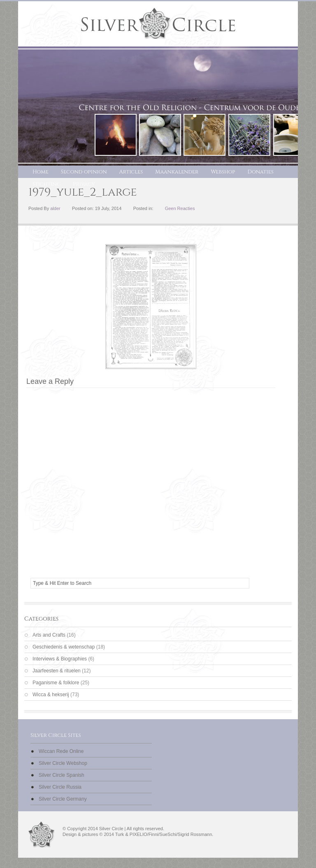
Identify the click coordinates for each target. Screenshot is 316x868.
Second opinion (84, 172)
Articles (131, 172)
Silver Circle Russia (60, 787)
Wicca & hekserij (51, 695)
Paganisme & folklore (56, 683)
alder (55, 208)
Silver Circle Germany (63, 799)
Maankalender (177, 172)
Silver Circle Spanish (62, 775)
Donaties (261, 172)
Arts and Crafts (49, 635)
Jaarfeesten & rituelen (57, 671)
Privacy (84, 184)
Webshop (223, 172)
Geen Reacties (180, 208)
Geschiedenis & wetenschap (64, 647)
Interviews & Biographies (60, 659)
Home (41, 172)
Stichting (46, 184)
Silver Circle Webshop (63, 763)
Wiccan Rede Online (61, 751)
